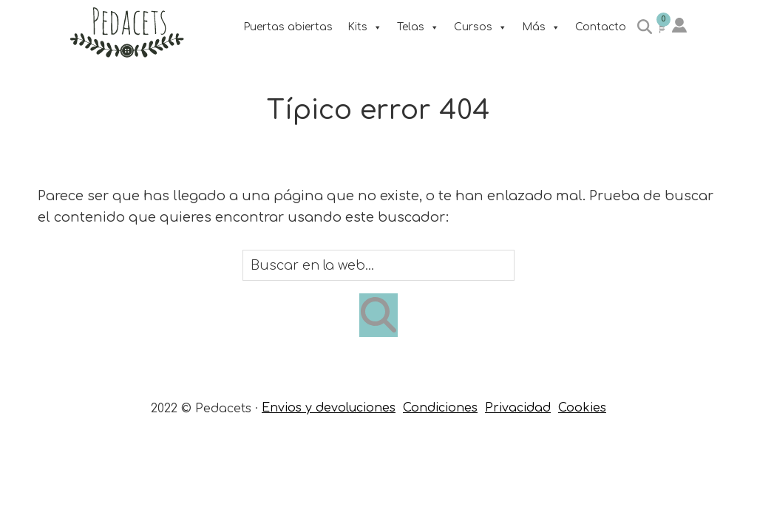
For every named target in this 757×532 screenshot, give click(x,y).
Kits (365, 27)
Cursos (481, 27)
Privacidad (518, 408)
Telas (418, 27)
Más (541, 27)
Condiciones (440, 408)
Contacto (601, 27)
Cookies (582, 408)
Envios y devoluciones (329, 408)
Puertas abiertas (288, 27)
